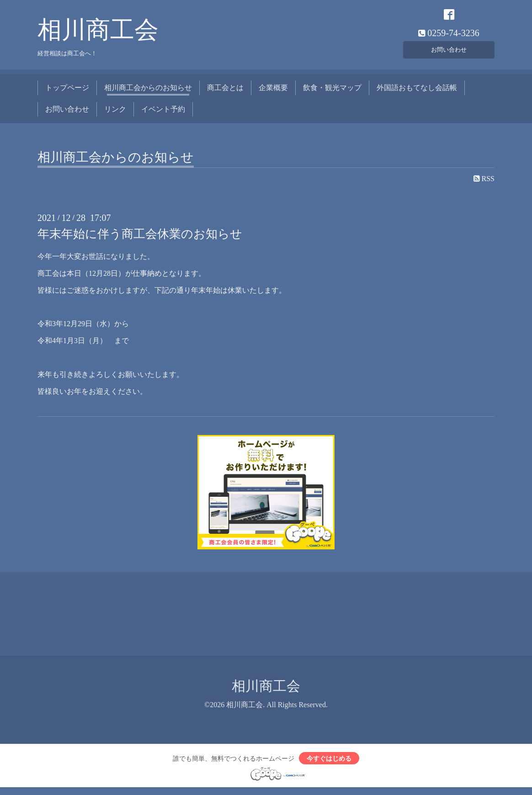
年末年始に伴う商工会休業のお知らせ (140, 239)
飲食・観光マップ (332, 93)
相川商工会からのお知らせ (148, 93)
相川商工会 (98, 35)
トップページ (67, 93)
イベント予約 (163, 114)
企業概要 (273, 93)
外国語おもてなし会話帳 (417, 93)
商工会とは (225, 93)
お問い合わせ (449, 52)
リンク (115, 114)
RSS (484, 184)
